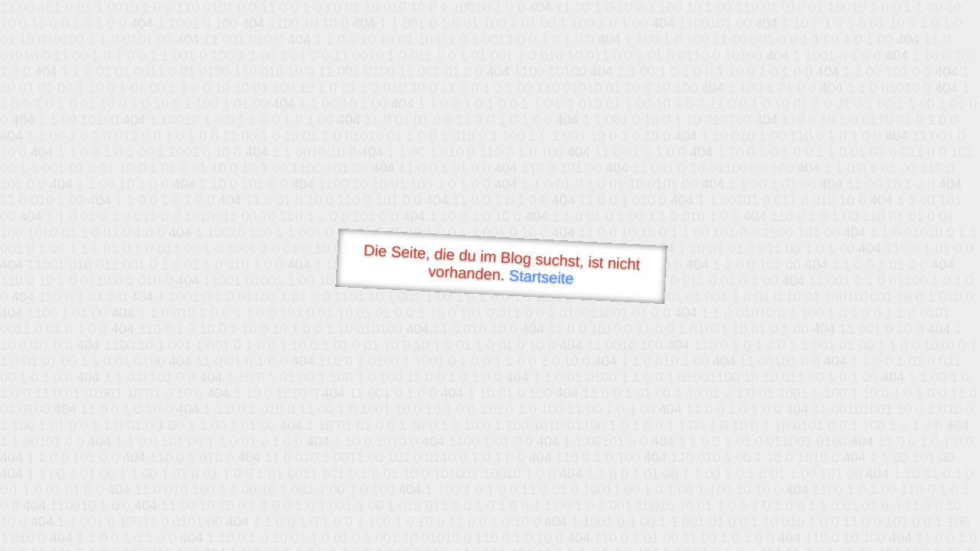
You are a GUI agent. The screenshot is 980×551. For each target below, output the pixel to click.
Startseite (541, 277)
